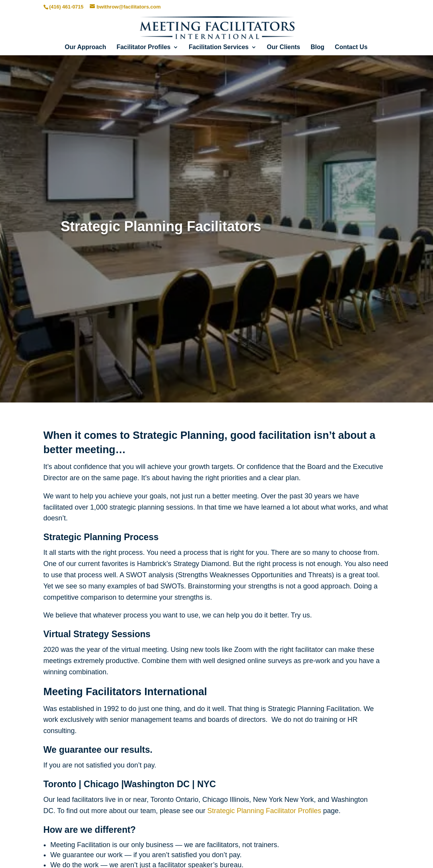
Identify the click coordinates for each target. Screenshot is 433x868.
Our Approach (85, 47)
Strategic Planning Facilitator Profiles (264, 811)
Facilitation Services (219, 47)
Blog (318, 47)
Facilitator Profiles (144, 47)
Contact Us (351, 47)
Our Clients (284, 47)
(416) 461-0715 (66, 7)
